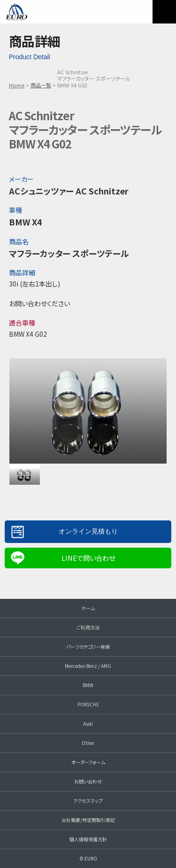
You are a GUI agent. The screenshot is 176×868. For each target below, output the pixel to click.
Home (17, 85)
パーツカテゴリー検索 (88, 647)
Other (88, 743)
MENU (164, 12)
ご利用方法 (88, 627)
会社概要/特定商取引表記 (88, 820)
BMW (88, 685)
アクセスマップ (88, 801)
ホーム (88, 608)
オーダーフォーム (88, 762)
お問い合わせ (88, 781)
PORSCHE (88, 704)
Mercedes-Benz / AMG (88, 666)
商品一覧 (41, 85)
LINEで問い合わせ (88, 558)
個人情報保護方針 (88, 839)
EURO (16, 12)
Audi (88, 724)
